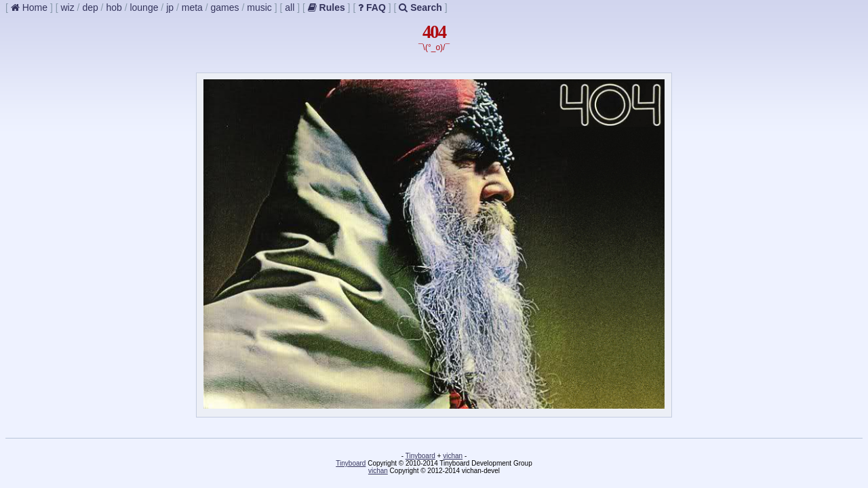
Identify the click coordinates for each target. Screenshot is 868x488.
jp (170, 7)
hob (114, 7)
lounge (144, 7)
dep (90, 7)
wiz (67, 7)
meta (192, 7)
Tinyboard (420, 456)
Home (29, 7)
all (290, 7)
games (225, 7)
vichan (453, 456)
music (259, 7)
